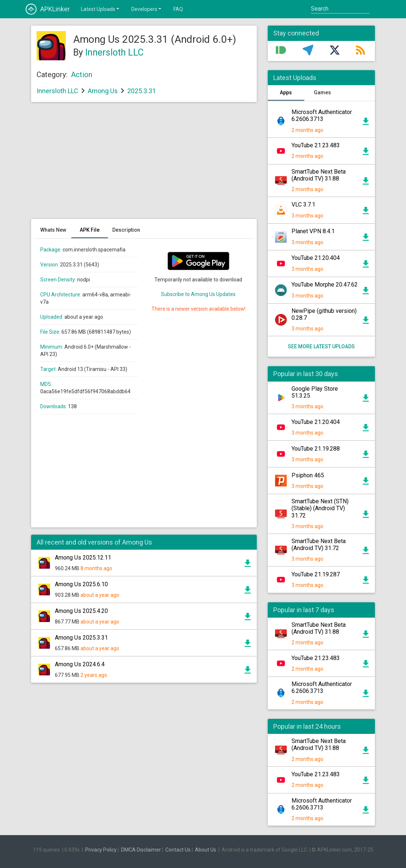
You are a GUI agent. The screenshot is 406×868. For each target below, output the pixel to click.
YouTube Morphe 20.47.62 (325, 285)
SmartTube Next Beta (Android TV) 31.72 (319, 545)
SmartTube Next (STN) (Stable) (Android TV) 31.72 (320, 508)
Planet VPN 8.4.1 (313, 231)
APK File (90, 230)
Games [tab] (322, 92)
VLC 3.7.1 (303, 204)
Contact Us (178, 850)
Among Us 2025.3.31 (81, 638)
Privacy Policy (101, 850)
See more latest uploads (321, 346)
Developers (147, 9)
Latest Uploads (101, 9)
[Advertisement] (144, 164)
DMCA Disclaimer (141, 850)
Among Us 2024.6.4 (80, 664)
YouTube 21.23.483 (316, 145)
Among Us (103, 91)
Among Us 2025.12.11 (83, 558)
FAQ (178, 9)
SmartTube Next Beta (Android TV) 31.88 (319, 175)
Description (126, 230)
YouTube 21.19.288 (316, 449)
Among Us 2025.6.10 (81, 584)
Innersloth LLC (114, 52)
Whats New (53, 230)
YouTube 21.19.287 (316, 574)
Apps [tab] (286, 92)
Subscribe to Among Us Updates (198, 294)
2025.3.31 (142, 91)
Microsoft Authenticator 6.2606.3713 (322, 115)
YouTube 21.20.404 (316, 258)
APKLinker (48, 9)
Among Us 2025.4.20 (81, 611)
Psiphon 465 (308, 475)
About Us (206, 850)
